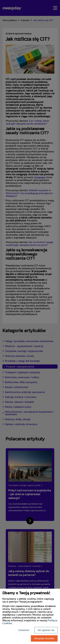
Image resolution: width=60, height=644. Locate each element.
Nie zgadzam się (46, 630)
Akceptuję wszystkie (44, 638)
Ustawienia (24, 630)
